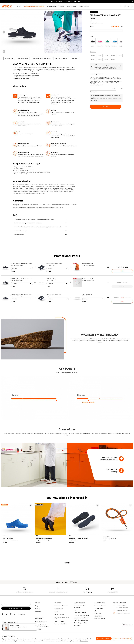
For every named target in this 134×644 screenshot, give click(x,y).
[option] (22, 32)
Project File (77, 626)
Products (37, 609)
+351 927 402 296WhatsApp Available (122, 607)
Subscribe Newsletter (16, 608)
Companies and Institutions (34, 6)
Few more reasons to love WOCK (62, 618)
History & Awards (59, 615)
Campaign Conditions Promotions (80, 607)
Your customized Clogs (61, 624)
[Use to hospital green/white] (107, 43)
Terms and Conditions (80, 613)
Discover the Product (61, 606)
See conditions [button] (94, 92)
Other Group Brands (99, 619)
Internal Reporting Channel (81, 618)
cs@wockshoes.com (122, 610)
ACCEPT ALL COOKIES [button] (104, 638)
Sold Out (122, 286)
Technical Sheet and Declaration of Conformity (42, 626)
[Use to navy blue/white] (122, 43)
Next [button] (79, 32)
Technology (72, 6)
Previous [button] (4, 32)
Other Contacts (98, 616)
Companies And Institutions (40, 618)
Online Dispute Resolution (81, 620)
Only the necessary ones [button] (122, 638)
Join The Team (98, 614)
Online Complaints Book (81, 623)
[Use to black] (93, 43)
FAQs (95, 611)
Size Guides (38, 629)
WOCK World (84, 6)
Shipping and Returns (100, 606)
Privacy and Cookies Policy (81, 615)
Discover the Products (56, 6)
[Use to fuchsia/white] (100, 43)
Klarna (76, 610)
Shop (19, 6)
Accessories (38, 611)
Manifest (57, 612)
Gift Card (38, 603)
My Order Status (98, 608)
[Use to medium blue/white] (115, 43)
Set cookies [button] (84, 641)
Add (122, 271)
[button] (41, 219)
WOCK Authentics (59, 621)
